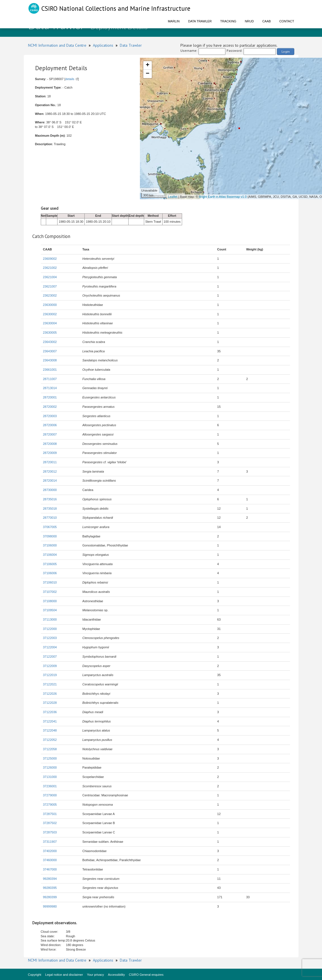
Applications (103, 45)
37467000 (50, 869)
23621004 (50, 277)
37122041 (50, 721)
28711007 (50, 379)
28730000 (50, 490)
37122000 (50, 629)
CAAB (266, 21)
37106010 (50, 582)
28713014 (50, 388)
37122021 (50, 684)
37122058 (50, 749)
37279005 (50, 805)
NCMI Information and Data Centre (57, 45)
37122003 (50, 638)
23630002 (50, 314)
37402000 (50, 851)
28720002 (50, 407)
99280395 (50, 888)
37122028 (50, 703)
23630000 (50, 305)
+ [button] (147, 65)
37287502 (50, 823)
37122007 (50, 657)
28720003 (50, 416)
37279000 (50, 795)
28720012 (50, 471)
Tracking (228, 21)
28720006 (50, 425)
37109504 (50, 610)
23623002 (50, 295)
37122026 (50, 694)
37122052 (50, 740)
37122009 (50, 666)
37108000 (50, 601)
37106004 (50, 555)
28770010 (50, 518)
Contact (287, 21)
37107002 (50, 592)
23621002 (50, 268)
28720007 (50, 434)
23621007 (50, 286)
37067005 (50, 527)
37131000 (50, 777)
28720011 (50, 462)
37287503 (50, 832)
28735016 (50, 499)
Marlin (174, 21)
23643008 (50, 360)
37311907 (50, 842)
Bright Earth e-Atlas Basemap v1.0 (223, 197)
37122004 (50, 647)
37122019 (50, 675)
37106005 (50, 564)
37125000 (50, 758)
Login (286, 51)
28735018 (50, 509)
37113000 (50, 619)
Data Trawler (200, 21)
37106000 (50, 545)
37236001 (50, 786)
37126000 (50, 767)
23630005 (50, 333)
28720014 (50, 481)
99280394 (50, 879)
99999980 (50, 906)
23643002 (50, 342)
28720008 (50, 444)
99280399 (50, 897)
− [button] (147, 74)
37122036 (50, 712)
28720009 (50, 453)
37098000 (50, 536)
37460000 (50, 860)
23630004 (50, 323)
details (70, 79)
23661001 (50, 370)
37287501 (50, 814)
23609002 (50, 259)
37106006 (50, 573)
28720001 (50, 397)
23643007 (50, 351)
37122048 (50, 730)
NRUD (249, 21)
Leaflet (173, 197)
